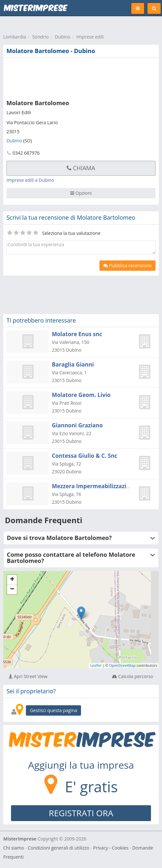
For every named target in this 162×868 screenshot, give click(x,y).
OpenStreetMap (122, 665)
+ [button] (12, 580)
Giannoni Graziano (77, 425)
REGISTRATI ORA (81, 813)
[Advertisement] (76, 77)
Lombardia (15, 37)
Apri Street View (28, 676)
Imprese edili (90, 37)
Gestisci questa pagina (53, 710)
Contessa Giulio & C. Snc (85, 456)
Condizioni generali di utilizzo (59, 848)
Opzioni (81, 193)
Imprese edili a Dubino (30, 180)
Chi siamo (14, 848)
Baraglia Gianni (73, 364)
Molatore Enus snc (77, 334)
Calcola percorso (133, 676)
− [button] (12, 589)
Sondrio (40, 37)
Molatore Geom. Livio (81, 395)
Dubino (63, 37)
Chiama (81, 168)
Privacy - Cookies (111, 848)
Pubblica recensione (127, 265)
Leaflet (96, 665)
